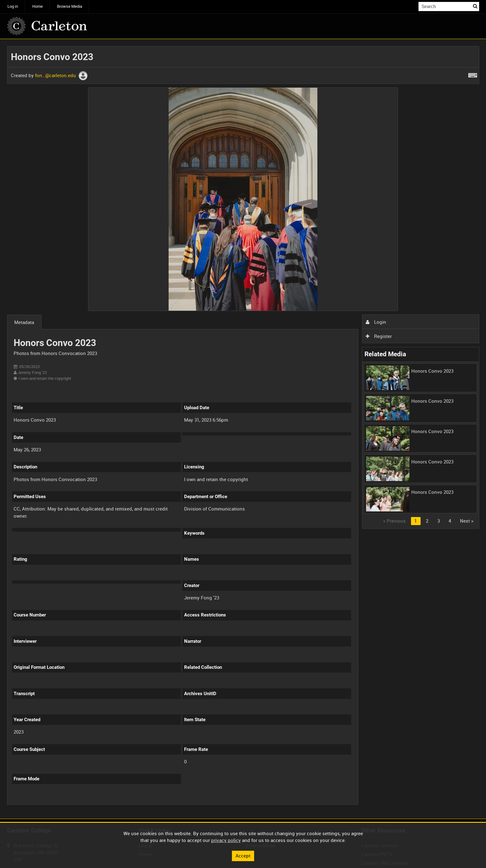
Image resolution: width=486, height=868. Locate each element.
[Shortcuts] (473, 74)
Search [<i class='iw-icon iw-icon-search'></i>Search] (475, 6)
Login (376, 322)
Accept (243, 856)
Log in (13, 6)
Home (38, 6)
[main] (243, 429)
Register (379, 336)
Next (467, 521)
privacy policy (226, 840)
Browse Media (70, 6)
